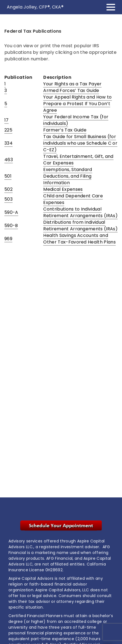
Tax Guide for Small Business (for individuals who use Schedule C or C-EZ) (80, 143)
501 (8, 176)
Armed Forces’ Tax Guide (71, 90)
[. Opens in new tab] (61, 526)
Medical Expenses (63, 189)
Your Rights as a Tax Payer (72, 84)
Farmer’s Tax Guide (65, 130)
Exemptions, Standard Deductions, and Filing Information (68, 176)
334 (8, 143)
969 (8, 239)
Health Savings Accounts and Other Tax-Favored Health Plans (79, 239)
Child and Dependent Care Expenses (73, 199)
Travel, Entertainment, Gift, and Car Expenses (78, 160)
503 (8, 199)
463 (9, 160)
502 (8, 189)
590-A (11, 212)
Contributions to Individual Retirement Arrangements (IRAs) (80, 212)
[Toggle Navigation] (111, 7)
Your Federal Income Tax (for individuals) (76, 120)
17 (7, 120)
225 (8, 130)
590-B (11, 226)
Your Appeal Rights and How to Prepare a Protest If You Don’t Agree (77, 104)
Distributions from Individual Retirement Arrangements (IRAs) (80, 226)
